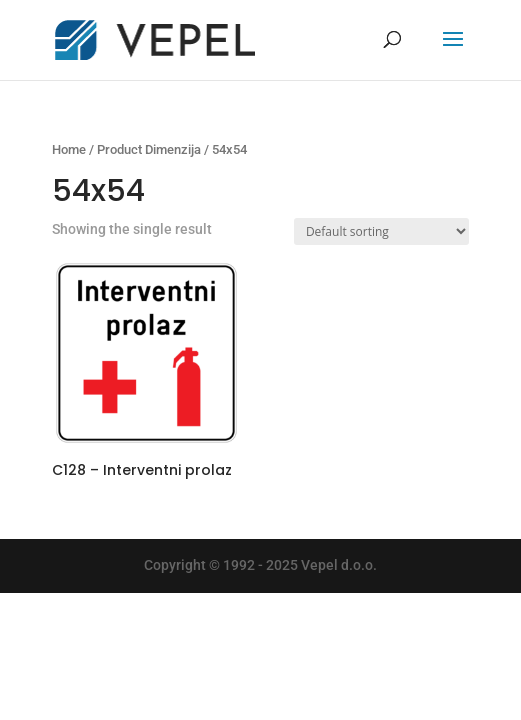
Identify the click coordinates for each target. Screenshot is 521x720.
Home (69, 149)
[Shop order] (381, 231)
